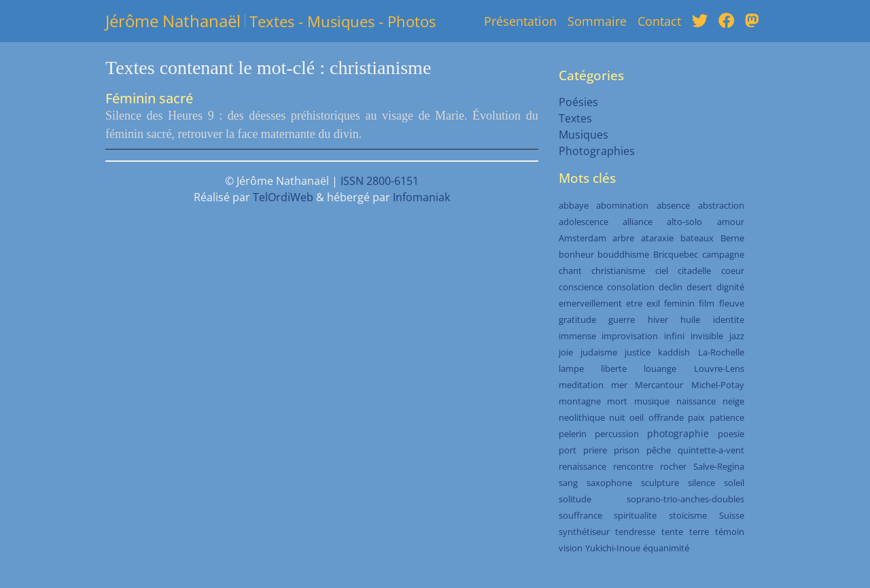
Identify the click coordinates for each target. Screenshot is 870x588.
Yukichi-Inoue (613, 548)
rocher (673, 466)
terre (699, 532)
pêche (659, 450)
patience (727, 417)
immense (577, 336)
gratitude (577, 319)
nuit (617, 417)
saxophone (609, 483)
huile (690, 319)
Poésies (578, 102)
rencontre (633, 466)
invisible (707, 336)
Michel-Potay (718, 385)
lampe (571, 368)
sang (568, 483)
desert (699, 287)
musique (652, 401)
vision (571, 548)
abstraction (721, 205)
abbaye (574, 205)
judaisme (599, 352)
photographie (678, 433)
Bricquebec (676, 254)
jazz (737, 336)
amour (731, 222)
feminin (679, 303)
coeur (733, 271)
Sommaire (597, 21)
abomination (622, 205)
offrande (666, 417)
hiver (658, 319)
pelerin (573, 434)
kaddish (674, 352)
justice (638, 352)
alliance (638, 222)
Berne (732, 238)
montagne (580, 401)
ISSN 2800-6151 (380, 181)
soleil (734, 483)
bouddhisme (623, 254)
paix (696, 417)
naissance (696, 401)
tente (672, 532)
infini (674, 336)
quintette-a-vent (711, 450)
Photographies (597, 151)
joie (566, 352)
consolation (631, 287)
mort (617, 401)
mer (619, 385)
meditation (581, 385)
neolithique (582, 417)
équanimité (666, 548)
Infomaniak (421, 197)
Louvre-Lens (719, 368)
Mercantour (659, 385)
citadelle (694, 271)
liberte (614, 368)
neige (733, 401)
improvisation (630, 336)
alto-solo (684, 222)
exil (653, 303)
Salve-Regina (719, 466)
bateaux (697, 238)
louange (660, 368)
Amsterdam (582, 238)
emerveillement (590, 303)
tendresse (635, 532)
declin (671, 287)
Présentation (520, 21)
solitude (575, 499)
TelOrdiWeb (283, 197)
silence (701, 483)
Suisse (732, 515)
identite (729, 319)
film (707, 303)
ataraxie (657, 238)
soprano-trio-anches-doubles (685, 499)
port (568, 450)
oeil (637, 417)
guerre (622, 319)
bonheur (576, 254)
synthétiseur (584, 532)
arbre (623, 238)
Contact (659, 21)
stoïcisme (688, 515)
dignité (730, 287)
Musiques (584, 135)
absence (673, 205)
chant (570, 271)
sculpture (660, 483)
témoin (730, 532)
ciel (662, 271)
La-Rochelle (721, 352)
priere (595, 450)
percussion (617, 434)
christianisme (618, 271)
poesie (731, 434)
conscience (581, 287)
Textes (575, 118)
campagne (723, 254)
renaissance (582, 466)
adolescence (584, 222)
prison (627, 450)
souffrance (580, 515)
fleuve (732, 303)
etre (634, 303)
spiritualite (635, 515)
